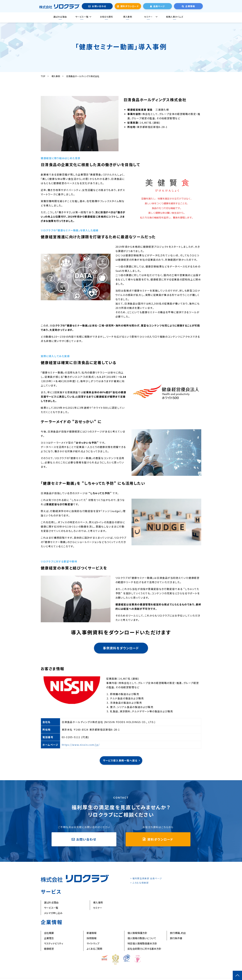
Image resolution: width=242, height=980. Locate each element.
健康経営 (49, 949)
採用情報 (92, 938)
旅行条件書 (176, 938)
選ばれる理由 (60, 17)
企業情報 (190, 6)
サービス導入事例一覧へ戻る (120, 760)
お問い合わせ (99, 6)
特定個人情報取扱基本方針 (142, 943)
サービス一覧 (82, 17)
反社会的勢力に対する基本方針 (144, 949)
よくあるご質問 (94, 949)
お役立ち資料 (106, 17)
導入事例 (127, 17)
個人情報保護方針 (137, 933)
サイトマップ (93, 943)
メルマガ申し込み (53, 913)
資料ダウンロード (130, 6)
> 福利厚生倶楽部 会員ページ (146, 878)
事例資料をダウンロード (121, 648)
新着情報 (92, 933)
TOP (43, 76)
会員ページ (159, 6)
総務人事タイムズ (175, 17)
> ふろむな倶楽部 (139, 883)
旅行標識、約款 (178, 933)
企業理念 (49, 938)
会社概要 (49, 933)
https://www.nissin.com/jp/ (81, 745)
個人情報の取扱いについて (142, 938)
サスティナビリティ (54, 943)
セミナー (148, 17)
